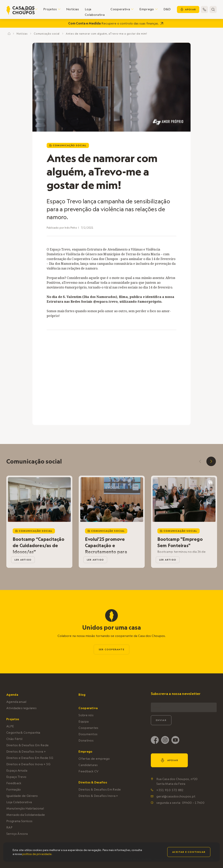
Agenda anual (16, 702)
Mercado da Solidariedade (26, 815)
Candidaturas (88, 765)
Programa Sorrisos (19, 821)
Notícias (73, 9)
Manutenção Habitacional (25, 808)
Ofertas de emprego (94, 759)
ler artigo (23, 560)
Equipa (84, 721)
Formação (14, 789)
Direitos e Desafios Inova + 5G (28, 764)
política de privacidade (37, 854)
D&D (167, 9)
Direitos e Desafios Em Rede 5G (30, 758)
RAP (9, 827)
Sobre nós (86, 715)
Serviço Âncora (17, 834)
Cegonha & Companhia (23, 733)
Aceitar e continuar (189, 852)
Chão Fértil (14, 739)
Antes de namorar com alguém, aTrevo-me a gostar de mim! (106, 34)
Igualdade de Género (22, 796)
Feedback (14, 783)
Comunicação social (47, 34)
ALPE (10, 726)
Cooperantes (88, 728)
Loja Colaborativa (95, 12)
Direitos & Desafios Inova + (26, 752)
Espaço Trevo (16, 777)
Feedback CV (88, 771)
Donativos (86, 740)
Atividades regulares (21, 708)
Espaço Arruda (17, 770)
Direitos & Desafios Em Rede (27, 745)
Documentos (88, 734)
